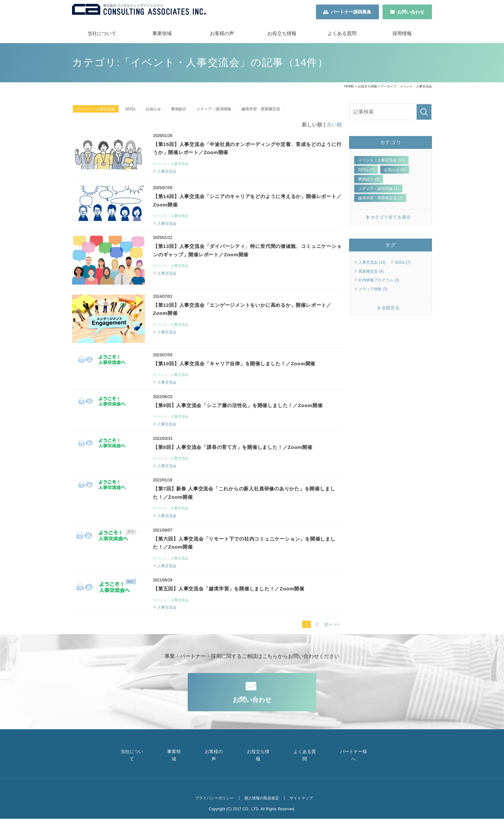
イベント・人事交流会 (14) (381, 162)
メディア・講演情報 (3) (378, 190)
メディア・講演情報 (225, 112)
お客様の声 (222, 35)
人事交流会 (167, 175)
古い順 (334, 127)
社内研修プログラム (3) (379, 282)
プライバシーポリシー (210, 800)
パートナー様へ (362, 766)
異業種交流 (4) (371, 273)
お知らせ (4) (395, 172)
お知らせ (160, 112)
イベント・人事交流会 (97, 112)
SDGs (134, 112)
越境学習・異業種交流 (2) (380, 200)
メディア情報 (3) (373, 291)
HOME (349, 88)
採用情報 (402, 35)
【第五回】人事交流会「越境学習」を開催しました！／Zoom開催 (239, 604)
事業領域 (162, 35)
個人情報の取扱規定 (260, 800)
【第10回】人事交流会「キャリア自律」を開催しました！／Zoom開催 (245, 367)
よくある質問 (342, 35)
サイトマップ (302, 800)
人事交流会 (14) (372, 264)
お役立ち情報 (282, 35)
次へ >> (332, 640)
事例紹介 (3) (369, 181)
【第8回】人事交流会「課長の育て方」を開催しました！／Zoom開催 (243, 460)
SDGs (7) (366, 172)
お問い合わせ (411, 13)
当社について (102, 35)
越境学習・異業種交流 (275, 112)
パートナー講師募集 (351, 13)
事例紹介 (188, 112)
